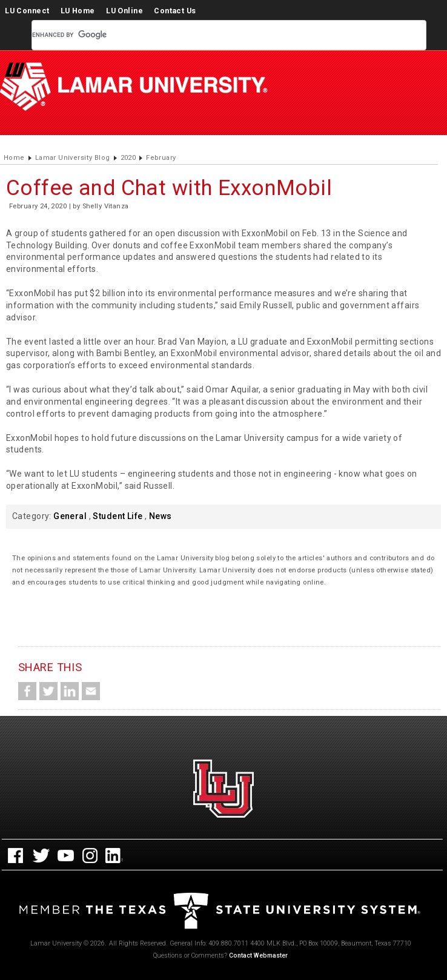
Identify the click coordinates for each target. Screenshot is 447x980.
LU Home (78, 11)
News (161, 516)
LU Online (124, 11)
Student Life (118, 516)
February (161, 158)
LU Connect (27, 11)
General (70, 516)
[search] (214, 35)
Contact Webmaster (258, 955)
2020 (128, 158)
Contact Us (175, 11)
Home (14, 158)
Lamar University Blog (73, 158)
